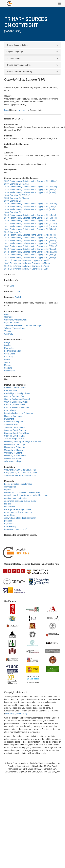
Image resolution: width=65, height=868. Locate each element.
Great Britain (10, 354)
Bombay (8, 345)
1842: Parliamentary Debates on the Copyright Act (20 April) (31, 252)
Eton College (10, 410)
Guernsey (9, 357)
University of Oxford (13, 453)
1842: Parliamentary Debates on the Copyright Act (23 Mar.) (31, 246)
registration (9, 524)
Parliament (9, 419)
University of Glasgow (14, 450)
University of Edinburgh (15, 447)
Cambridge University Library (17, 393)
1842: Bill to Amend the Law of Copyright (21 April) (26, 266)
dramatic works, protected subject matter (22, 492)
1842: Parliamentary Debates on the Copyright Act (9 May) (30, 255)
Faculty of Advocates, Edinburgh (19, 413)
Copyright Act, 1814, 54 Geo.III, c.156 (21, 473)
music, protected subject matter (18, 512)
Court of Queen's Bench (15, 405)
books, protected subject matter (18, 484)
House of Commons (13, 416)
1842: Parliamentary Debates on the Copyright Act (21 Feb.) (31, 238)
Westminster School (13, 458)
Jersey (7, 362)
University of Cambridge (15, 444)
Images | (23, 110)
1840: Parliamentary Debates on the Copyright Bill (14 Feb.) (31, 218)
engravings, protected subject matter (20, 501)
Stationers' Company (13, 422)
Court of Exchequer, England (17, 399)
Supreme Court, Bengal (15, 427)
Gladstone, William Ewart (15, 320)
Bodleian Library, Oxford (15, 388)
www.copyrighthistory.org (16, 714)
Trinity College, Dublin (14, 439)
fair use (8, 504)
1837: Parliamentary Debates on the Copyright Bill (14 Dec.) (31, 181)
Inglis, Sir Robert (12, 323)
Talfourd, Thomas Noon (15, 328)
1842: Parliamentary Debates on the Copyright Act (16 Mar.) (31, 243)
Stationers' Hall (11, 425)
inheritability (10, 507)
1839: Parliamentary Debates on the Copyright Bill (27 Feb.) (31, 204)
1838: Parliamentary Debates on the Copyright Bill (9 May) (30, 190)
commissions (10, 487)
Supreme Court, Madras (15, 436)
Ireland (7, 359)
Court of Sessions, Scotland (17, 408)
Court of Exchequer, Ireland (16, 402)
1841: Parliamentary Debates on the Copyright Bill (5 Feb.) (30, 229)
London (17, 291)
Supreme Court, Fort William (17, 433)
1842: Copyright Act (13, 232)
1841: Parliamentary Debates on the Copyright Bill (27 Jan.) (31, 224)
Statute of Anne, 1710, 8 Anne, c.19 (20, 475)
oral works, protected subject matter (20, 518)
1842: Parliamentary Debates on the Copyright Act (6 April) (30, 249)
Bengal (7, 342)
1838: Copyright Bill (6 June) (17, 198)
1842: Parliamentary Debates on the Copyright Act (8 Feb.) (30, 235)
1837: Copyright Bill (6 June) (17, 184)
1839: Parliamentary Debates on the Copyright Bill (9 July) (30, 209)
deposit (7, 490)
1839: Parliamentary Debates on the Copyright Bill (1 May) (30, 207)
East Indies (9, 348)
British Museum (11, 391)
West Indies (9, 371)
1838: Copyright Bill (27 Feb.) (17, 195)
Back (6, 110)
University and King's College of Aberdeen (23, 442)
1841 (12, 286)
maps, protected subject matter (18, 509)
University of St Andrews (15, 456)
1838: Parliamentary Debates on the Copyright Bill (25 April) (31, 187)
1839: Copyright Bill (13, 201)
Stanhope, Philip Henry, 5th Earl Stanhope (23, 325)
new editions (10, 515)
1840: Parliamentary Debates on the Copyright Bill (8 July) (30, 221)
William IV (9, 334)
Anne (7, 314)
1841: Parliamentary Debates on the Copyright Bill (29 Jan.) (31, 226)
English (18, 297)
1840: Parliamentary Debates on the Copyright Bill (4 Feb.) (30, 215)
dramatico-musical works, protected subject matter (26, 495)
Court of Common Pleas (15, 396)
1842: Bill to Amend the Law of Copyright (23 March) (27, 263)
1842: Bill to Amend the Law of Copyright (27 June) (27, 269)
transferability (10, 526)
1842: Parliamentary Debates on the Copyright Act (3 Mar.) (30, 240)
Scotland (8, 368)
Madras (8, 365)
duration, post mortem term (16, 498)
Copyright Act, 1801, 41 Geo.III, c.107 (21, 470)
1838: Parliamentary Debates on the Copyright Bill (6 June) (30, 192)
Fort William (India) (13, 351)
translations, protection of (15, 529)
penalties (8, 521)
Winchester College (13, 461)
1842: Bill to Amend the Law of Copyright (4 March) (27, 260)
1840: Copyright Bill (13, 212)
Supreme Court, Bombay (15, 430)
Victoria (8, 331)
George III (9, 317)
